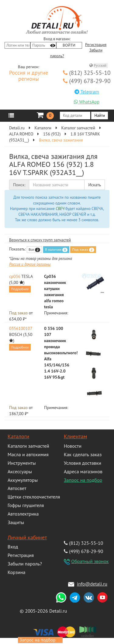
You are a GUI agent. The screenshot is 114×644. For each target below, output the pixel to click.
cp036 (15, 276)
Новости (73, 446)
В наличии (56, 250)
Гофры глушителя (26, 505)
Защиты (16, 522)
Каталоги (18, 436)
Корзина (16, 572)
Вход (13, 547)
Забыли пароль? (25, 564)
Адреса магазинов (83, 471)
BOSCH (16, 334)
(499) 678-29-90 (87, 81)
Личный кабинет (27, 537)
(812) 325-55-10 (87, 73)
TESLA (27, 276)
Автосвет (17, 488)
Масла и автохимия (28, 454)
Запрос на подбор (83, 480)
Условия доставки (83, 463)
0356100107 (21, 328)
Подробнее (20, 289)
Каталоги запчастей (28, 446)
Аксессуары (20, 471)
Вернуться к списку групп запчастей (40, 240)
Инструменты (22, 463)
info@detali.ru (92, 584)
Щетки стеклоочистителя (34, 497)
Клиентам (75, 436)
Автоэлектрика (23, 514)
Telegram (87, 92)
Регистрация (96, 45)
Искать (95, 185)
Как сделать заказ (83, 454)
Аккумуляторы (23, 480)
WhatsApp (87, 102)
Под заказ (83, 250)
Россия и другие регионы (29, 76)
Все (34, 250)
